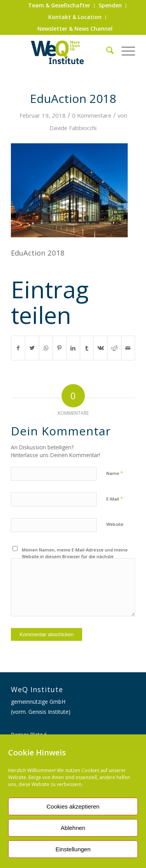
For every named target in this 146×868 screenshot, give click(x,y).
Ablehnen (73, 828)
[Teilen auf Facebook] (18, 348)
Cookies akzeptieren (73, 806)
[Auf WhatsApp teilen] (46, 348)
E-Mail (115, 499)
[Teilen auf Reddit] (114, 348)
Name (115, 473)
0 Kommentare (92, 115)
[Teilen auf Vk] (100, 348)
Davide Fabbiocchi (73, 128)
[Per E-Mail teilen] (128, 348)
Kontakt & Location (75, 17)
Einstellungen (73, 849)
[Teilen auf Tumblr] (87, 348)
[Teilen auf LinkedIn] (73, 348)
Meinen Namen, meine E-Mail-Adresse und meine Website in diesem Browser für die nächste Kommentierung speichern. (75, 556)
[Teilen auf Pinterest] (60, 348)
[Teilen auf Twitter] (32, 348)
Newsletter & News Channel (75, 29)
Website (115, 524)
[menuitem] (59, 6)
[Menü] (124, 50)
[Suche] (106, 50)
